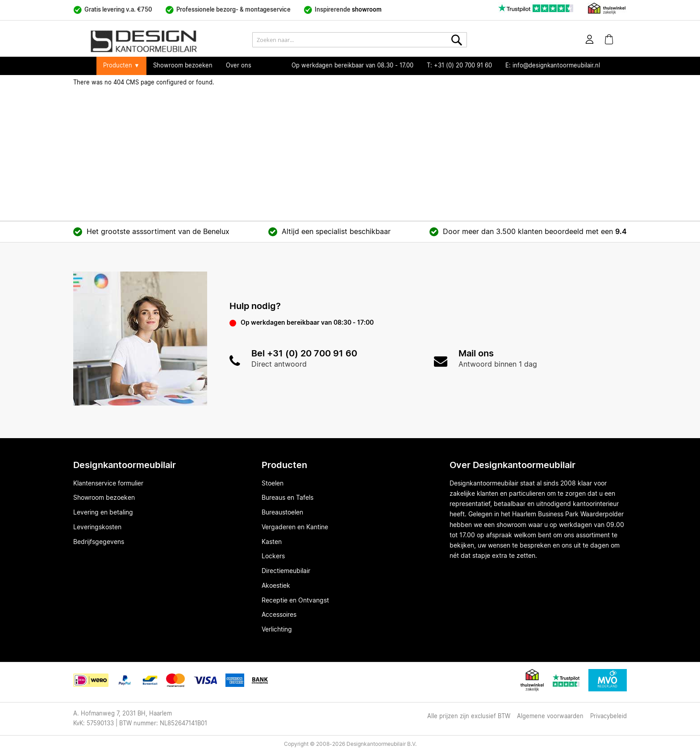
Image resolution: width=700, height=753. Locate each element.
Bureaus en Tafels (287, 498)
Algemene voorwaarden (550, 717)
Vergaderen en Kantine (295, 527)
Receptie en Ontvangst (295, 601)
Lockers (273, 556)
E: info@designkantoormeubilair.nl (553, 66)
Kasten (272, 542)
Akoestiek (276, 586)
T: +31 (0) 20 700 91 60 (459, 66)
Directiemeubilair (286, 571)
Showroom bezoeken (183, 66)
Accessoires (279, 615)
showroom (367, 10)
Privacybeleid (608, 717)
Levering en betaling (103, 513)
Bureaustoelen (282, 513)
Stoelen (273, 484)
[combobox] (360, 40)
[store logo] (165, 41)
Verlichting (277, 630)
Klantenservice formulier (108, 484)
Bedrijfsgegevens (99, 542)
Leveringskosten (97, 527)
